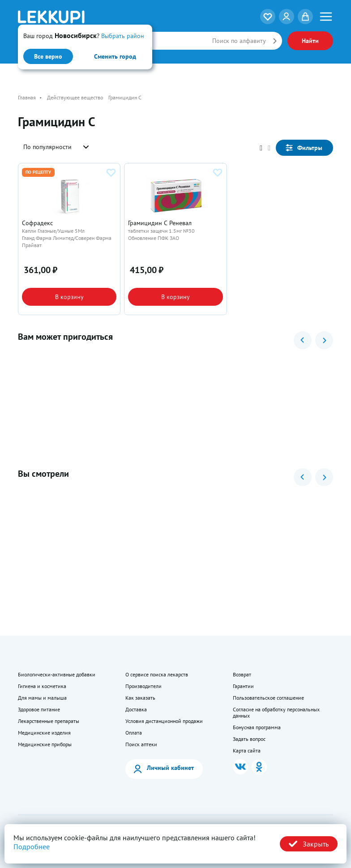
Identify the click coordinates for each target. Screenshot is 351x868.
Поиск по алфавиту (239, 41)
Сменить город (115, 56)
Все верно (48, 56)
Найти (310, 41)
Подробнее (32, 847)
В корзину (69, 297)
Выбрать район (123, 36)
